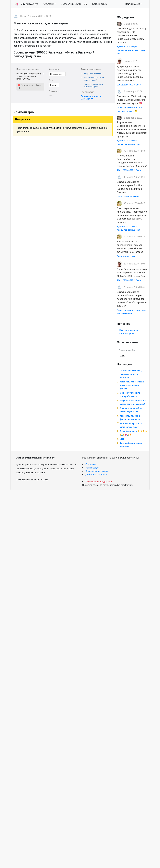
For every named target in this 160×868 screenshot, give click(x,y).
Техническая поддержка (99, 482)
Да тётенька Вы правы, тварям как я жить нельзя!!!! (131, 374)
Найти (122, 356)
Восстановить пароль (97, 471)
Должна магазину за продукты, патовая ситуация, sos (131, 50)
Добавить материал (96, 475)
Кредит (54, 85)
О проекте (91, 464)
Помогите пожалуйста (128, 197)
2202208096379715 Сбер (129, 85)
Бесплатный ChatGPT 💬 (74, 4)
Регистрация (92, 468)
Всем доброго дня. (126, 256)
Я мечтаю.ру (27, 4)
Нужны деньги (57, 74)
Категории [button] (48, 4)
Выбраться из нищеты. (94, 74)
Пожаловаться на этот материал (92, 98)
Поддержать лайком (29, 85)
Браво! (123, 439)
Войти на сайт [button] (133, 4)
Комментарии (100, 4)
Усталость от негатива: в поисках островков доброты (132, 385)
